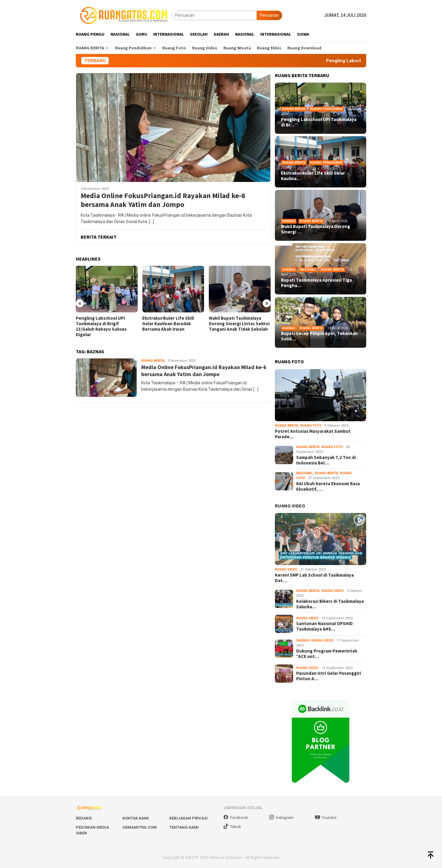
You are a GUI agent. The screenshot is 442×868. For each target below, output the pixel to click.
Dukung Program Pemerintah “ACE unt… (327, 654)
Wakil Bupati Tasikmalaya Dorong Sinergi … (316, 229)
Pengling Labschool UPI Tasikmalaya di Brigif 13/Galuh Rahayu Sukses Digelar (101, 326)
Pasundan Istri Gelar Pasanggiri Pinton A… (329, 676)
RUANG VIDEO (290, 506)
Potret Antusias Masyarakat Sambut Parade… (313, 434)
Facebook (236, 818)
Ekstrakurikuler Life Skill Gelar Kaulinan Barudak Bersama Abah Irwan (168, 324)
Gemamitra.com (140, 827)
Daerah (289, 221)
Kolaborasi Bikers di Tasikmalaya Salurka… (330, 604)
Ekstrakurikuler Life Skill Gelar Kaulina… (313, 176)
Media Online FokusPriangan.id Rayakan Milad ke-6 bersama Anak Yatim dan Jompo (163, 200)
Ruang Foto (311, 426)
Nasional (308, 270)
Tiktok (232, 827)
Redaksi (84, 818)
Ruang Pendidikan (326, 109)
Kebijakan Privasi (188, 818)
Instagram (281, 818)
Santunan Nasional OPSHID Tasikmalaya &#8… (324, 626)
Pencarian (269, 15)
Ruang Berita (153, 361)
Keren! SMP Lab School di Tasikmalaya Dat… (314, 578)
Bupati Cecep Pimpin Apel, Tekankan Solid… (319, 336)
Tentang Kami (184, 827)
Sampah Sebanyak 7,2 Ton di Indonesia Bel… (326, 460)
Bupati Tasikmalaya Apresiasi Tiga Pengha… (316, 283)
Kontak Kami (136, 818)
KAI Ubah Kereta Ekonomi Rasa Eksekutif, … (328, 486)
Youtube (326, 818)
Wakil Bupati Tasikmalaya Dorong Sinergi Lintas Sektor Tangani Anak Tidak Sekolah (239, 324)
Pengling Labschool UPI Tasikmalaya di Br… (319, 122)
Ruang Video (286, 569)
